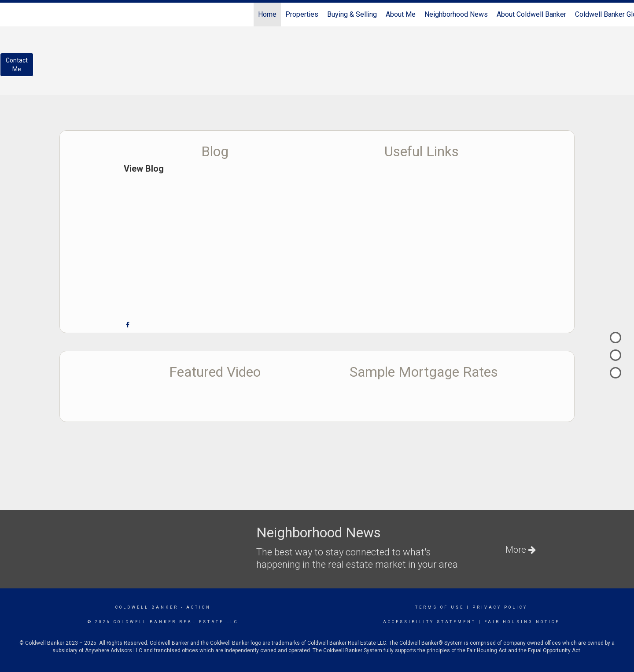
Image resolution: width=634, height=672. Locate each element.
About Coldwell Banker (531, 14)
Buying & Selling (352, 14)
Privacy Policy (500, 607)
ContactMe (17, 65)
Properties (302, 14)
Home (267, 14)
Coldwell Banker (147, 607)
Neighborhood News (456, 14)
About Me (401, 14)
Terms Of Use (440, 607)
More (521, 550)
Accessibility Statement (429, 622)
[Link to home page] (11, 15)
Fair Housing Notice (522, 622)
